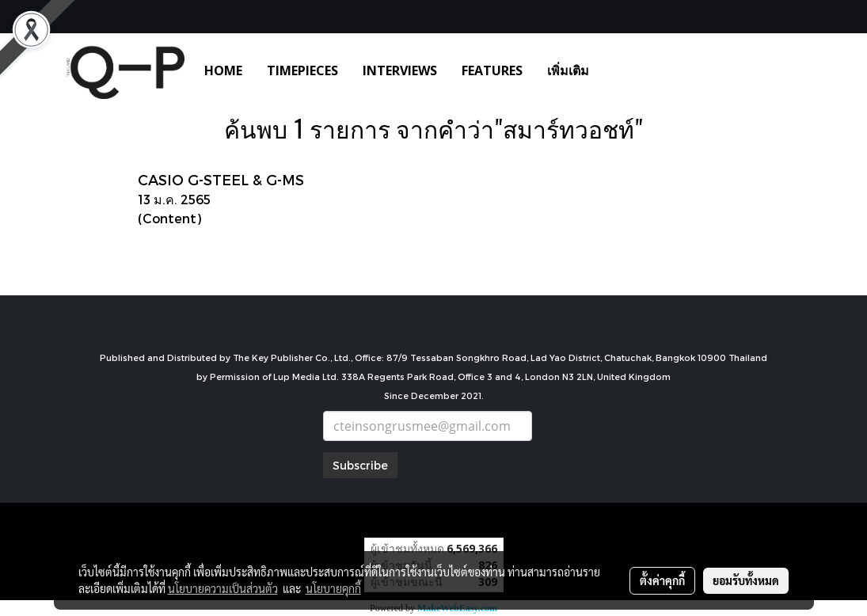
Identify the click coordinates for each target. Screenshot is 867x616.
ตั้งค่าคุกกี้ (662, 580)
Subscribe (360, 465)
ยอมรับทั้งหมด (746, 580)
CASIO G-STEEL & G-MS (221, 179)
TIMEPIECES (302, 70)
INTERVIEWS (400, 70)
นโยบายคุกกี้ (333, 588)
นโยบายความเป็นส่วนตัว (223, 588)
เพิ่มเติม (568, 70)
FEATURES (492, 70)
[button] (625, 70)
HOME (223, 70)
